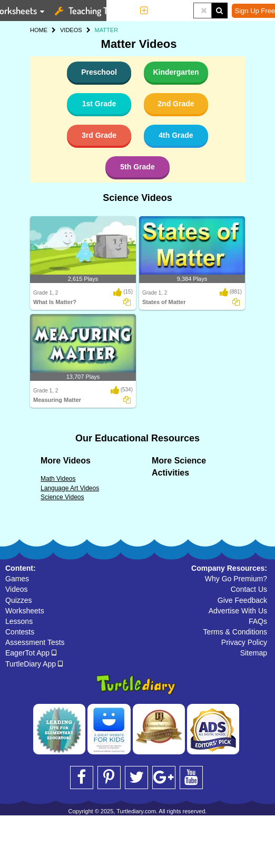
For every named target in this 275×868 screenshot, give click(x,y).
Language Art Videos (70, 488)
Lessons (19, 621)
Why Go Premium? (236, 579)
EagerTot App (31, 653)
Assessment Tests (35, 642)
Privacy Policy (244, 642)
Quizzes (19, 600)
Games (17, 579)
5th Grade (137, 167)
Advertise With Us (238, 611)
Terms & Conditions (235, 632)
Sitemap (254, 653)
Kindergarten (176, 72)
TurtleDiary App (34, 664)
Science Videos (137, 198)
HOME (39, 30)
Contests (20, 632)
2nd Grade (176, 104)
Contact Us (249, 589)
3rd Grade (99, 135)
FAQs (258, 621)
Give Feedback (242, 600)
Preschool (99, 72)
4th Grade (176, 135)
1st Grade (99, 104)
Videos (17, 589)
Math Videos (58, 479)
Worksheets (25, 611)
